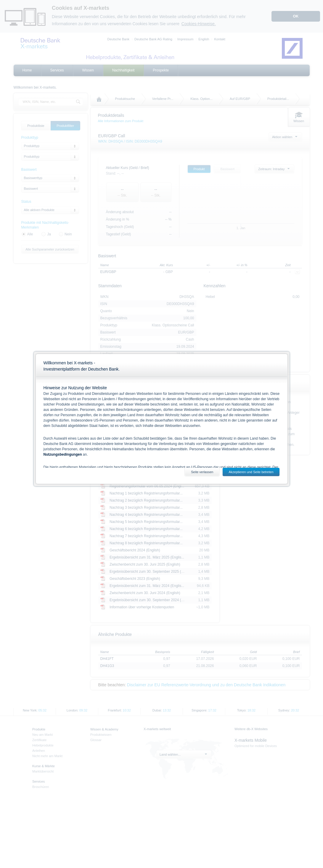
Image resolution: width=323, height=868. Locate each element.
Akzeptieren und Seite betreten (251, 472)
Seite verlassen (202, 472)
